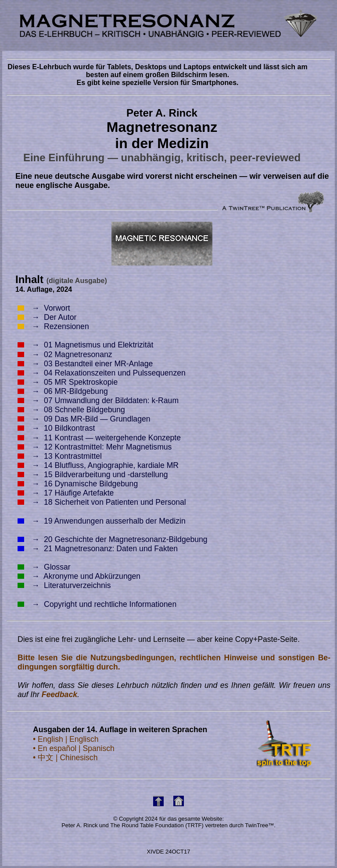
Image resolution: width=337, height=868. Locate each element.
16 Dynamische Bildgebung (78, 484)
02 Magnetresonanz (65, 354)
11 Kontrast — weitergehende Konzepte (99, 438)
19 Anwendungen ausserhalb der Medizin (102, 521)
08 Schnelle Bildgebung (71, 410)
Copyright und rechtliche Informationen (97, 604)
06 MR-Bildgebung (63, 391)
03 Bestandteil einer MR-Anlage (85, 364)
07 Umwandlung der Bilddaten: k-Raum (98, 400)
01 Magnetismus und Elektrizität (85, 345)
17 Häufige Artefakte (66, 493)
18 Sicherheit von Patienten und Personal (102, 502)
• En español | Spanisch (74, 748)
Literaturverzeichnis (64, 585)
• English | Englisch (66, 739)
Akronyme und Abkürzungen (79, 576)
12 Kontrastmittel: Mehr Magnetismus (95, 447)
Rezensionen (53, 326)
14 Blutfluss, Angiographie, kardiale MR (98, 465)
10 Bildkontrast (56, 428)
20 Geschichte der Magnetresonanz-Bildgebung (113, 539)
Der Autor (47, 317)
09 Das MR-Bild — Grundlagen (84, 419)
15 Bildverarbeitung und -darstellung (93, 475)
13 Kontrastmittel (60, 456)
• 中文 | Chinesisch (65, 758)
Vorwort (44, 308)
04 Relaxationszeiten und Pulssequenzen (102, 373)
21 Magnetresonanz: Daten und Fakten (98, 549)
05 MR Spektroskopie (68, 382)
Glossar (44, 567)
